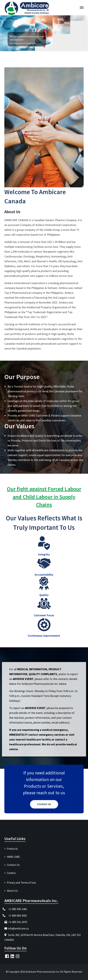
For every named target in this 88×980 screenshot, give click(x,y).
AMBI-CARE (13, 857)
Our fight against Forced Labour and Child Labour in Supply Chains (44, 497)
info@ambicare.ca (18, 928)
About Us (12, 891)
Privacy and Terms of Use (21, 883)
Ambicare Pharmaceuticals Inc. (43, 972)
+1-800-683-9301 (18, 916)
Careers (11, 873)
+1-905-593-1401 (18, 909)
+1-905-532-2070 (18, 922)
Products (12, 849)
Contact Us (13, 865)
